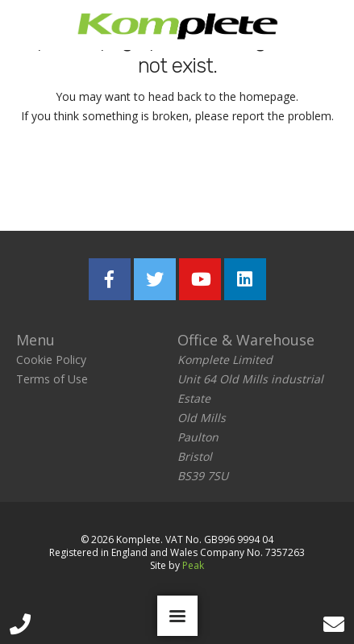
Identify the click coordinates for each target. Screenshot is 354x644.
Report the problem (253, 181)
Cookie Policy (51, 360)
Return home (77, 181)
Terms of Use (52, 379)
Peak (193, 565)
